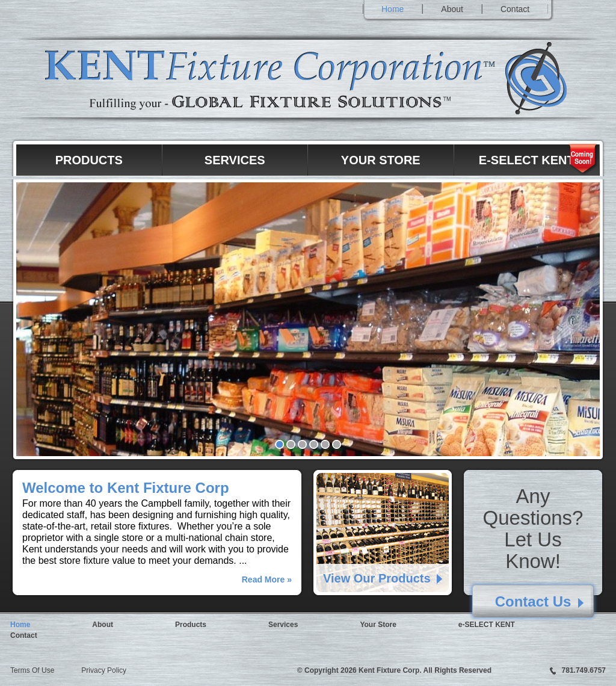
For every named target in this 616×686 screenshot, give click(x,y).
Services (235, 160)
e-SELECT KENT (527, 160)
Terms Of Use (32, 670)
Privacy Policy (104, 670)
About (452, 9)
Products (89, 160)
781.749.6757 (584, 670)
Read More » (267, 579)
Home (393, 9)
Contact (515, 9)
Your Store (381, 160)
